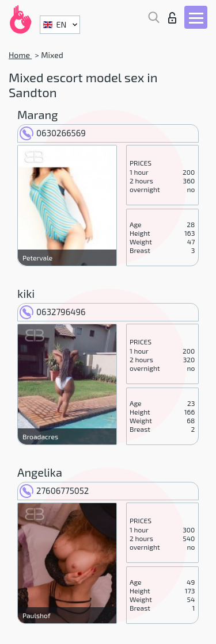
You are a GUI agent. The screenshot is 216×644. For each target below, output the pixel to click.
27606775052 (54, 490)
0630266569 (53, 133)
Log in (172, 18)
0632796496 (53, 312)
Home (20, 55)
